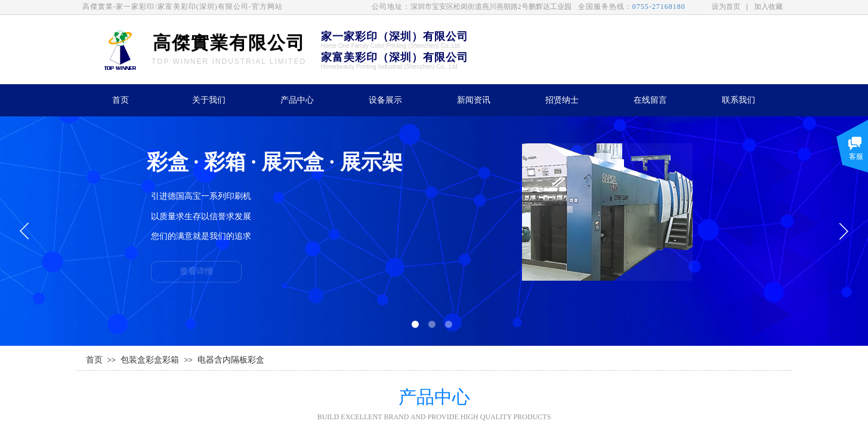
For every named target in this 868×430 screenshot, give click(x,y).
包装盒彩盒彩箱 (150, 360)
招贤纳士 (562, 100)
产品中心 (297, 100)
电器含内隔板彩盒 (231, 360)
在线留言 (650, 100)
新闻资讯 (474, 100)
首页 (121, 100)
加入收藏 (768, 7)
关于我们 (209, 100)
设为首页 (726, 7)
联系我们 (739, 100)
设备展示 (385, 100)
